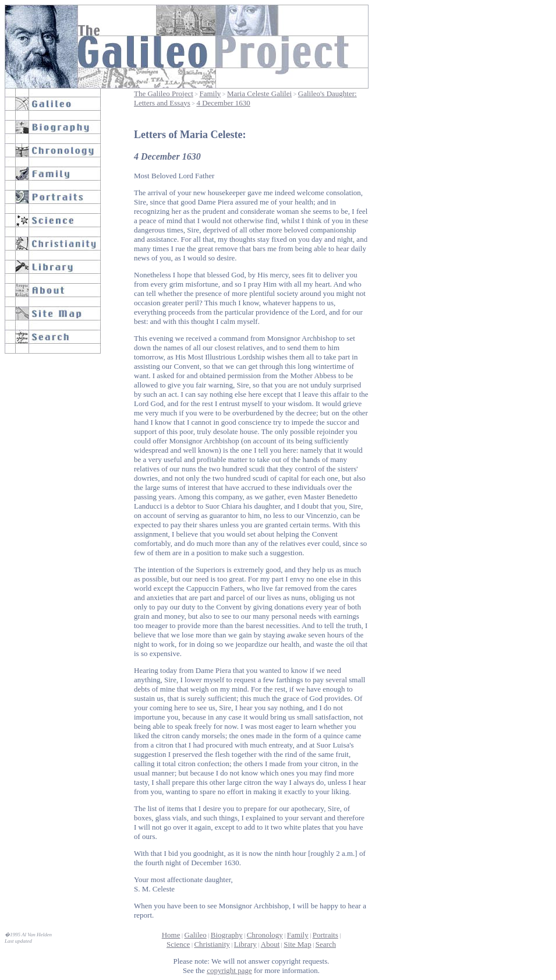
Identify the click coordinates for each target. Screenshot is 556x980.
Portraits (325, 935)
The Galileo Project (164, 94)
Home (171, 935)
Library (245, 944)
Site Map (297, 944)
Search (326, 944)
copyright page (229, 970)
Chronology (265, 935)
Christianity (212, 944)
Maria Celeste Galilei (259, 94)
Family (210, 94)
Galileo (196, 935)
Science (178, 944)
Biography (227, 935)
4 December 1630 (223, 103)
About (270, 944)
